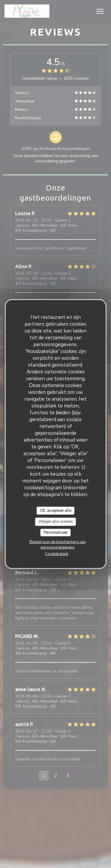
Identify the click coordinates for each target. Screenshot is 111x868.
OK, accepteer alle (56, 510)
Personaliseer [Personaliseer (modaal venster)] (56, 532)
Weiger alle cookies (56, 522)
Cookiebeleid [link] (57, 554)
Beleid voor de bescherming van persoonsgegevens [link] (58, 545)
